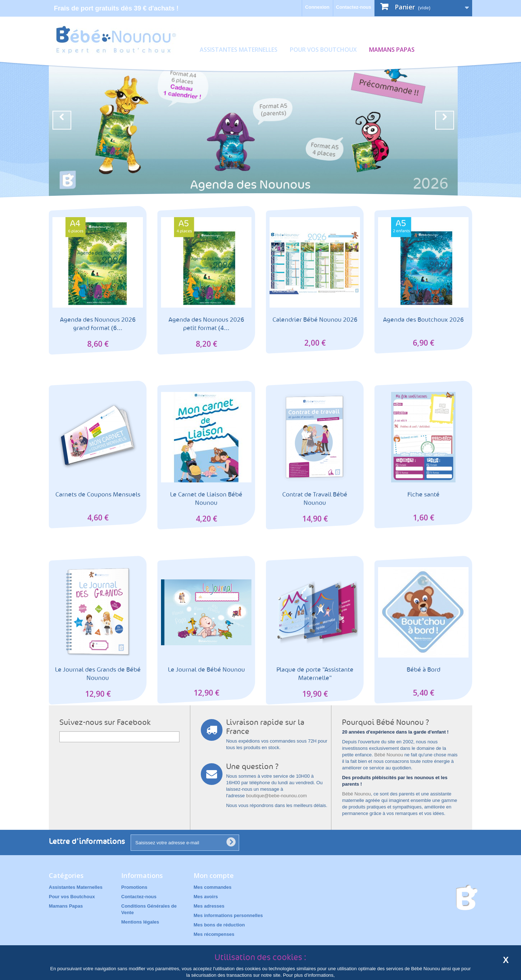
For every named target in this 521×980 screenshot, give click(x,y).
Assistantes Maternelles (239, 50)
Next (445, 120)
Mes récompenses (214, 934)
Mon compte (214, 875)
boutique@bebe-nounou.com (276, 796)
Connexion (317, 7)
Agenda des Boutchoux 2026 (423, 320)
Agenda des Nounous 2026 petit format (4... (206, 324)
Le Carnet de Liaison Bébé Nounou (206, 499)
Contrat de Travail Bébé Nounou (315, 499)
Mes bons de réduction (219, 925)
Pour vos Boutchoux (323, 50)
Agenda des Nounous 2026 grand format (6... (98, 324)
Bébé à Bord (423, 670)
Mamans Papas (392, 50)
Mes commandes (213, 887)
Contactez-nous (354, 7)
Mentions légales (140, 922)
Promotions (134, 887)
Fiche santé (423, 495)
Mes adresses (209, 906)
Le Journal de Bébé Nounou (206, 670)
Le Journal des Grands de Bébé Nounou (98, 674)
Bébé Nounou (389, 755)
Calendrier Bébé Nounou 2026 (315, 320)
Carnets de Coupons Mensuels (98, 495)
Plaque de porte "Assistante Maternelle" (315, 674)
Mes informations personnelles (228, 915)
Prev (62, 120)
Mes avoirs (206, 897)
